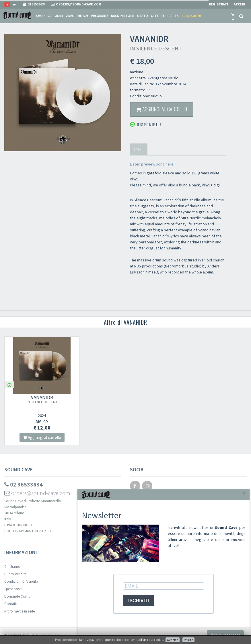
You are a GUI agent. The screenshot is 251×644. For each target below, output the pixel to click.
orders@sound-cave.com (37, 493)
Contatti (11, 604)
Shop (40, 16)
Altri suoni (191, 16)
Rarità (173, 16)
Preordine (100, 16)
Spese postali (14, 589)
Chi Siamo (12, 567)
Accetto (173, 640)
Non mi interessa (225, 635)
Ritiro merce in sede (20, 611)
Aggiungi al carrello (162, 109)
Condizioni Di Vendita (21, 581)
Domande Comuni (19, 596)
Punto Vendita (15, 574)
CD (50, 16)
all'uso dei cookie (151, 640)
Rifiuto (188, 640)
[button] (233, 16)
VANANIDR (42, 399)
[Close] (244, 493)
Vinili (59, 16)
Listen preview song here (152, 164)
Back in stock (123, 16)
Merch (83, 16)
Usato (143, 16)
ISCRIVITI (139, 601)
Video (70, 16)
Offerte (158, 16)
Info (139, 149)
